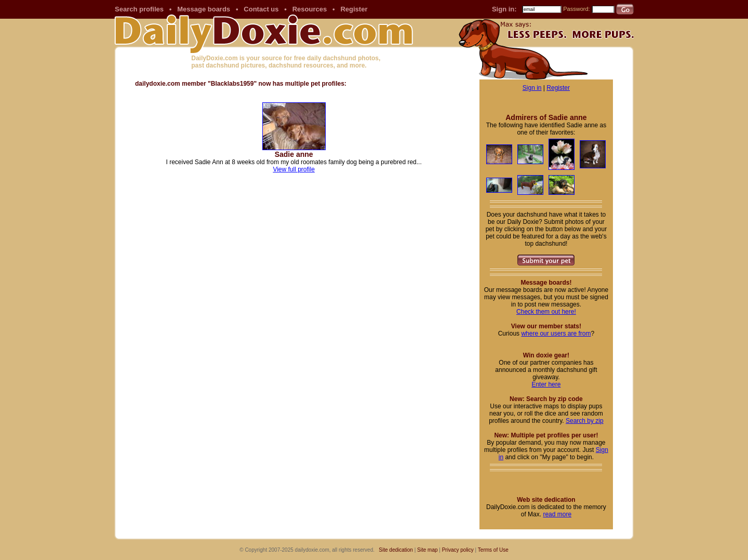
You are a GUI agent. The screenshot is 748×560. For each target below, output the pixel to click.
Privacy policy (458, 550)
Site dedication (396, 550)
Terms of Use (493, 550)
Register (354, 9)
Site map (427, 550)
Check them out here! (546, 312)
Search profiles (139, 9)
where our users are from (556, 334)
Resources (310, 9)
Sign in (532, 88)
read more (557, 514)
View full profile (293, 169)
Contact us (261, 9)
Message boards (204, 9)
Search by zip (585, 421)
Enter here (546, 384)
